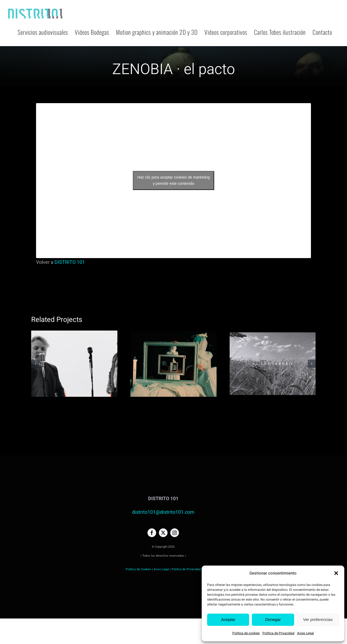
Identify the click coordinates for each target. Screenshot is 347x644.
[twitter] (163, 533)
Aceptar (228, 619)
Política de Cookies (139, 569)
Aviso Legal (306, 633)
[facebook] (152, 533)
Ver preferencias (318, 619)
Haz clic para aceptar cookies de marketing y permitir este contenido (173, 180)
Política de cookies (246, 633)
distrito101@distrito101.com (163, 512)
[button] (336, 573)
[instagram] (175, 533)
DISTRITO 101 (70, 262)
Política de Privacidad (278, 633)
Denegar (273, 619)
